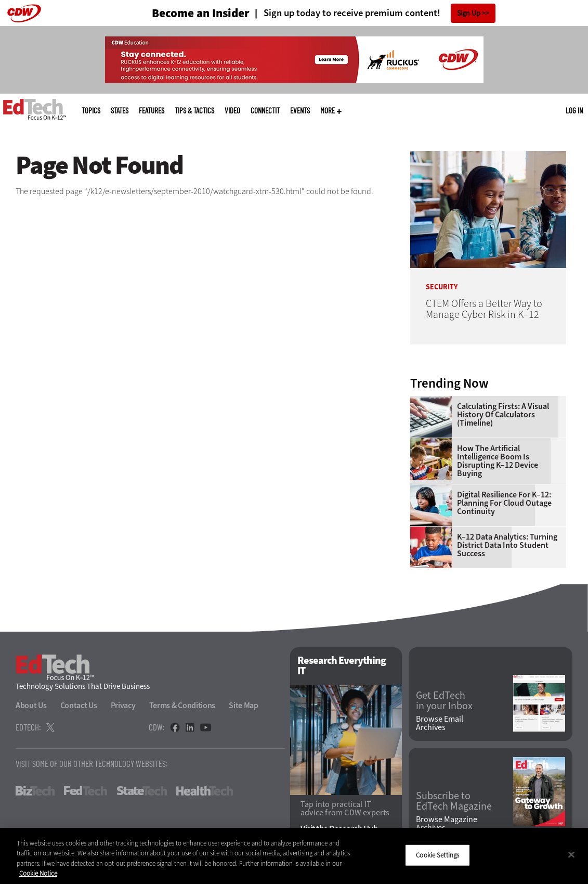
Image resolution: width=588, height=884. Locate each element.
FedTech (86, 791)
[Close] (571, 854)
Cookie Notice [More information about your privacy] (38, 873)
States (120, 111)
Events (300, 111)
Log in (574, 110)
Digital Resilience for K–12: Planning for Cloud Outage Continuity (504, 503)
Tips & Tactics (194, 111)
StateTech (142, 791)
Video (232, 111)
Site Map (244, 705)
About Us (31, 705)
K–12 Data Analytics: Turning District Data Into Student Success (507, 545)
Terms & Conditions (182, 705)
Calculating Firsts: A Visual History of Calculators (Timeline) (503, 415)
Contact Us (79, 705)
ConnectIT (265, 111)
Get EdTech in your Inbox (444, 701)
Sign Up (469, 13)
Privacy (123, 705)
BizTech (35, 791)
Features (152, 111)
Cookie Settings (437, 855)
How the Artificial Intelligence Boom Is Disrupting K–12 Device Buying (498, 461)
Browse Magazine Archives (447, 824)
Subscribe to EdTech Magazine (454, 801)
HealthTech (205, 791)
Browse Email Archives (440, 723)
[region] (294, 856)
